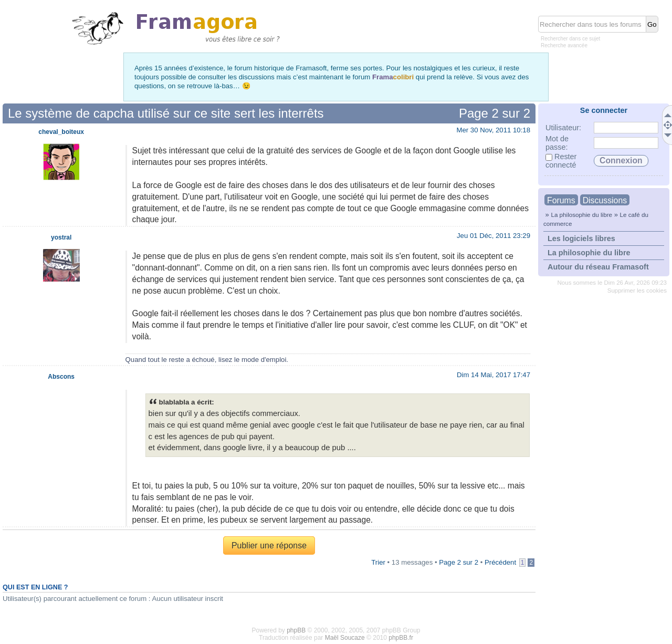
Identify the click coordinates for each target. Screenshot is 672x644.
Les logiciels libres (581, 238)
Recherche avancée (564, 45)
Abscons (61, 377)
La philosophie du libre (581, 215)
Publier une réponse (269, 546)
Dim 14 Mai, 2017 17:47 (493, 375)
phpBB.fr (401, 638)
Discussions (605, 200)
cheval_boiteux (61, 132)
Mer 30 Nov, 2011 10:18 (493, 130)
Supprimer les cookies (637, 290)
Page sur (495, 113)
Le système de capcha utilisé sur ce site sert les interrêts (166, 113)
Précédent (500, 562)
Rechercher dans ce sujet (570, 39)
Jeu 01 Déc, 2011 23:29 (493, 236)
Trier (378, 562)
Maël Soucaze (345, 638)
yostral (61, 237)
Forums (561, 200)
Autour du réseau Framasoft (598, 267)
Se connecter (604, 110)
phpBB (296, 630)
